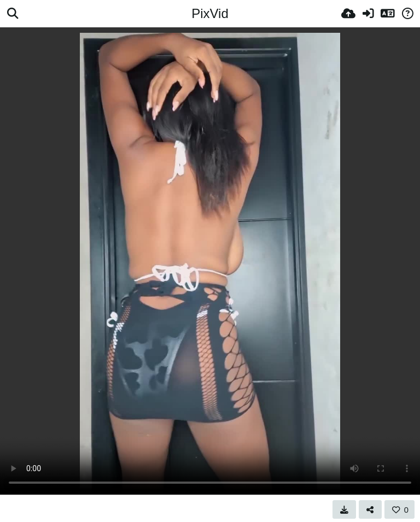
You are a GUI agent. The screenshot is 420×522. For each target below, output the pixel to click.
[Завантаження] (348, 14)
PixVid (210, 13)
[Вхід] (368, 14)
